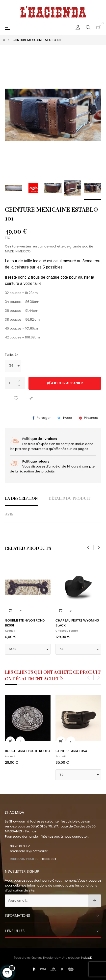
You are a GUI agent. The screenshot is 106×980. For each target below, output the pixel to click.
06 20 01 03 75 (41, 827)
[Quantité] (15, 383)
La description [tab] (21, 498)
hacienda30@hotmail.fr (29, 851)
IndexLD (87, 958)
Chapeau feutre (67, 631)
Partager (44, 418)
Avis (9, 514)
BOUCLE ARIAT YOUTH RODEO (27, 751)
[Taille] (13, 366)
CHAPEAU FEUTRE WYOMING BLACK (77, 623)
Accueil (10, 631)
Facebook (48, 859)
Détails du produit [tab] (69, 498)
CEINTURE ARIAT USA (71, 751)
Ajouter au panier (65, 383)
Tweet (67, 418)
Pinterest (91, 418)
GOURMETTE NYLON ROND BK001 (25, 623)
